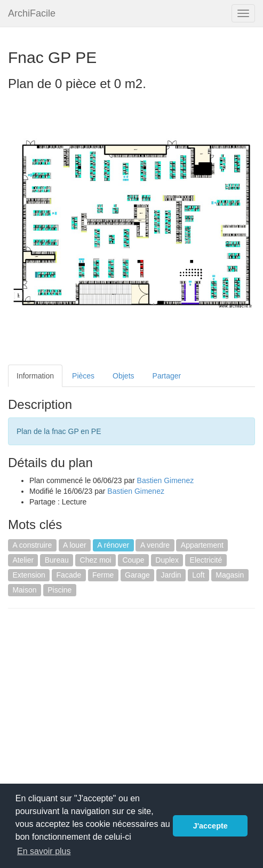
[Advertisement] (98, 694)
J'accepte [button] (210, 826)
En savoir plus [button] (44, 851)
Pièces (83, 376)
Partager (167, 376)
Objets (123, 376)
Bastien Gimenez (166, 480)
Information (35, 376)
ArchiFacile (32, 13)
